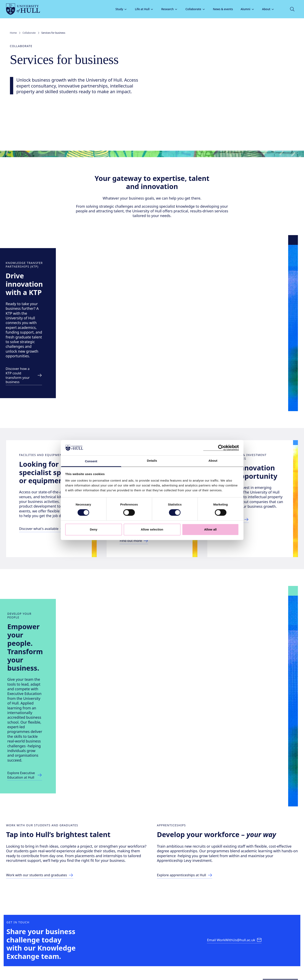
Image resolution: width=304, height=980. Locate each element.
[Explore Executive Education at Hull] (57, 652)
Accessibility (17, 965)
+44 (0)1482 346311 (46, 922)
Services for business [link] (53, 33)
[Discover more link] (70, 326)
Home (13, 33)
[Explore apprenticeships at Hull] (190, 757)
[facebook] (15, 944)
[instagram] (28, 944)
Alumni (244, 9)
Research (166, 9)
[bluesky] (67, 944)
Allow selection (152, 529)
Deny (94, 529)
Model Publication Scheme (81, 965)
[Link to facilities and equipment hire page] (48, 489)
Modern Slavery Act (114, 965)
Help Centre (169, 921)
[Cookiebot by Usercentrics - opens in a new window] (221, 448)
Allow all (210, 529)
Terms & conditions (169, 965)
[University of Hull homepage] (27, 9)
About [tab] (213, 461)
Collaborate (192, 9)
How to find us (243, 921)
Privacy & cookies (141, 965)
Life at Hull (141, 9)
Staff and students (278, 921)
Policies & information (205, 921)
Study (118, 9)
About (265, 9)
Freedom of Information (44, 965)
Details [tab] (152, 461)
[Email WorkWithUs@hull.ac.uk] (235, 842)
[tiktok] (41, 944)
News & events (219, 9)
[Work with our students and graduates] (47, 762)
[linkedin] (54, 944)
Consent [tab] (91, 461)
